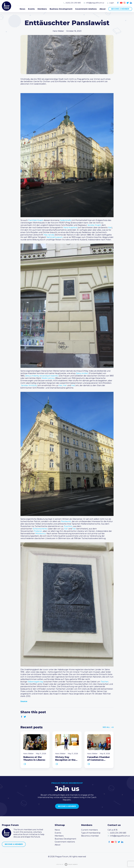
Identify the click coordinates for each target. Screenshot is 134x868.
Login (112, 3)
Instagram (124, 3)
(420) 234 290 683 (73, 3)
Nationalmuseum (54, 237)
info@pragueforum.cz (95, 3)
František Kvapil (36, 220)
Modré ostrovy (48, 378)
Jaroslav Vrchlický (29, 385)
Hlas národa (49, 235)
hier (110, 228)
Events (31, 9)
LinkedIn (131, 3)
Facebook (118, 3)
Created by (67, 864)
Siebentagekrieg (35, 682)
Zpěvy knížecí (82, 373)
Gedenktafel (65, 220)
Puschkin (68, 526)
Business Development (61, 9)
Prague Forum (7, 6)
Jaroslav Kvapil (94, 225)
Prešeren (38, 531)
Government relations (86, 9)
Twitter (128, 3)
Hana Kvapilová (70, 228)
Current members (89, 830)
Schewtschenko (40, 529)
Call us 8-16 (113, 830)
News (22, 9)
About (103, 9)
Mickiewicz (41, 534)
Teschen (105, 682)
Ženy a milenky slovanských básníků (42, 376)
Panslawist (66, 521)
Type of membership (91, 833)
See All (106, 727)
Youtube (121, 3)
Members (42, 9)
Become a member (120, 9)
